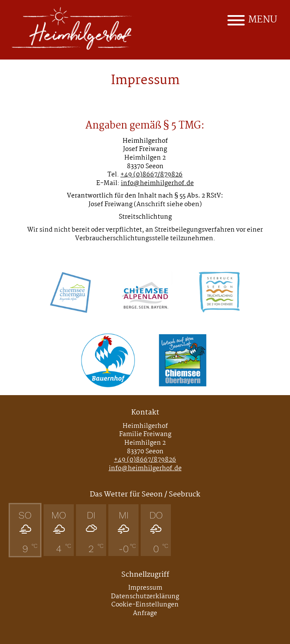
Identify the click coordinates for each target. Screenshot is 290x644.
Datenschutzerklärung (145, 597)
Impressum (145, 588)
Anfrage (145, 613)
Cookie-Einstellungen (145, 605)
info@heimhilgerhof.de (157, 183)
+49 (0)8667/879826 (151, 175)
